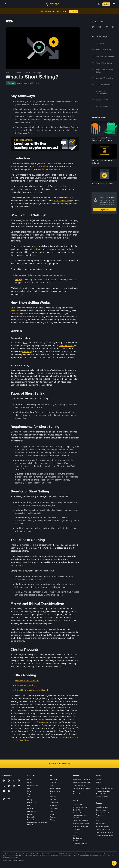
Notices (30, 814)
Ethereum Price (78, 813)
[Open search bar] (98, 4)
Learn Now (74, 11)
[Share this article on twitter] (93, 27)
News (29, 788)
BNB (98, 785)
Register (106, 4)
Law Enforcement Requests (105, 832)
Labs (75, 791)
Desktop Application (34, 820)
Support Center (101, 810)
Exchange (53, 780)
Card (52, 794)
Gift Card (53, 800)
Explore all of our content (59, 764)
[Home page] (52, 4)
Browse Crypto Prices (80, 807)
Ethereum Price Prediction (82, 824)
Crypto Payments (56, 788)
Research (53, 817)
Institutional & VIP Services (82, 788)
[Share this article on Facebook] (100, 27)
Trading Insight (101, 794)
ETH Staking (54, 808)
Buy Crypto (54, 782)
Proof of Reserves (102, 797)
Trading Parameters (102, 826)
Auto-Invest (54, 805)
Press (29, 791)
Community (31, 808)
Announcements (33, 785)
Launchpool (54, 803)
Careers (30, 782)
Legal (29, 794)
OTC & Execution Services (105, 788)
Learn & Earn (77, 804)
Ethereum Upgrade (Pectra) (82, 826)
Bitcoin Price (77, 810)
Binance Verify (101, 824)
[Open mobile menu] (114, 4)
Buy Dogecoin (78, 838)
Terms (29, 797)
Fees (98, 818)
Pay (51, 785)
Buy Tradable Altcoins (80, 844)
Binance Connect (79, 794)
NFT (52, 811)
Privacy (30, 800)
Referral (99, 782)
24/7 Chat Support (102, 807)
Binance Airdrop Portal (103, 829)
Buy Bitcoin (77, 829)
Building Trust (32, 803)
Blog (29, 805)
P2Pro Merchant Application (82, 782)
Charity (53, 820)
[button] (114, 4)
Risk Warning (32, 811)
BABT (52, 814)
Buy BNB (76, 832)
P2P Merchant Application (81, 780)
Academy (53, 797)
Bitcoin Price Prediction (81, 821)
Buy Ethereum (78, 841)
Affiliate (98, 780)
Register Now (104, 210)
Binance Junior (55, 791)
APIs (98, 821)
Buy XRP (76, 835)
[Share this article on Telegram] (106, 27)
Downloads (31, 817)
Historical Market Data (103, 791)
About (29, 780)
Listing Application (79, 785)
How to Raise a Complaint (104, 835)
